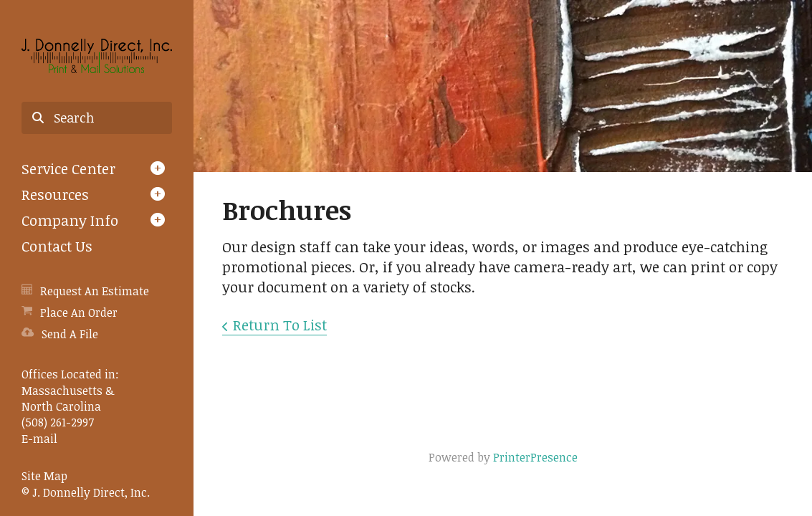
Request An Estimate (95, 291)
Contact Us (57, 246)
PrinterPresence (535, 457)
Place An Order (79, 312)
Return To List (280, 325)
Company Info (70, 220)
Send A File (70, 334)
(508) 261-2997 (58, 422)
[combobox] (97, 118)
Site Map (44, 476)
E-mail (39, 439)
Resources (55, 194)
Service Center (68, 168)
